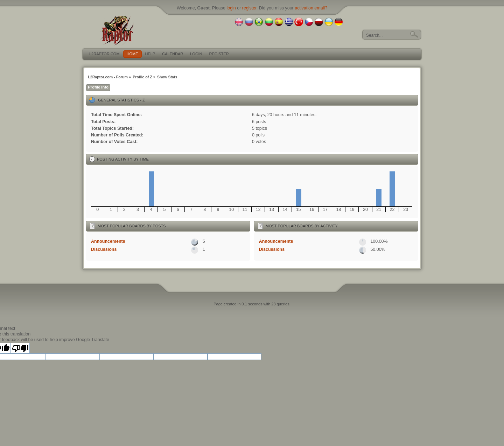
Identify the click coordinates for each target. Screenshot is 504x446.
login (231, 8)
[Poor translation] (20, 348)
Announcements (108, 241)
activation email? (311, 8)
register (249, 8)
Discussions (104, 249)
